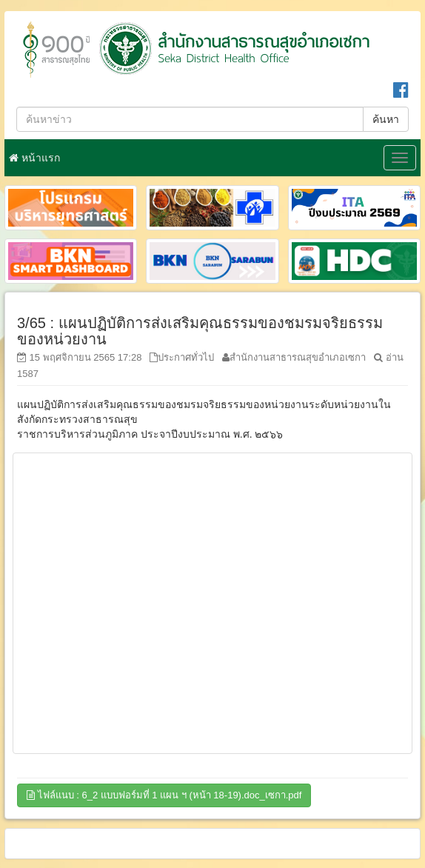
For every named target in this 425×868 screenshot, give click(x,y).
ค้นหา (386, 119)
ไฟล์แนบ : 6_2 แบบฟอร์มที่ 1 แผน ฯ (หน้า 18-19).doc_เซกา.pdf (164, 795)
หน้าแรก (34, 158)
